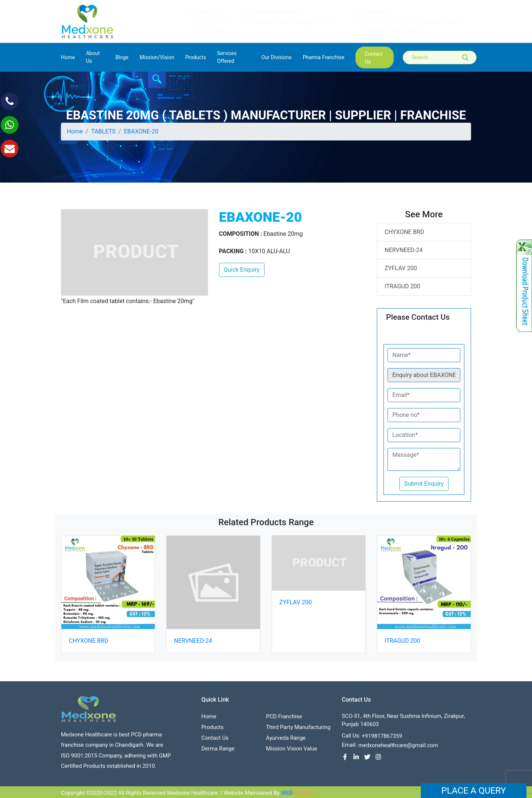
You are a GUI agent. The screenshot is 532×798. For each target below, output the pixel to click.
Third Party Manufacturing (298, 729)
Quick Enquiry (242, 270)
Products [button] (195, 57)
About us (93, 57)
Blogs (122, 57)
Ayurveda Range (286, 740)
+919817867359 (382, 738)
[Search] (445, 57)
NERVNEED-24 (404, 250)
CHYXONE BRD (404, 232)
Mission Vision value (292, 751)
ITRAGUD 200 (403, 286)
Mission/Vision (157, 57)
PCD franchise (284, 719)
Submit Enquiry (424, 484)
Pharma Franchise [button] (323, 57)
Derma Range (218, 751)
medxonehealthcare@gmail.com (289, 22)
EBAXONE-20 (141, 131)
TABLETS (103, 131)
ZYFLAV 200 (401, 268)
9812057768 (204, 22)
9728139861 (204, 30)
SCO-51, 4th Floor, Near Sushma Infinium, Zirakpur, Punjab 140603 (407, 26)
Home (68, 57)
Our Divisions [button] (277, 57)
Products (212, 729)
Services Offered (227, 57)
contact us (374, 58)
